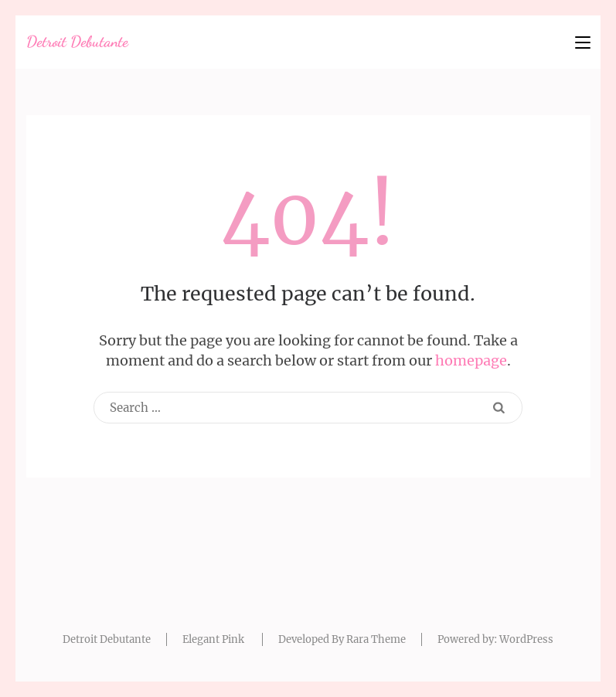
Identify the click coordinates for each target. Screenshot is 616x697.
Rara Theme (376, 639)
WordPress (526, 639)
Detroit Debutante (77, 42)
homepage (471, 360)
